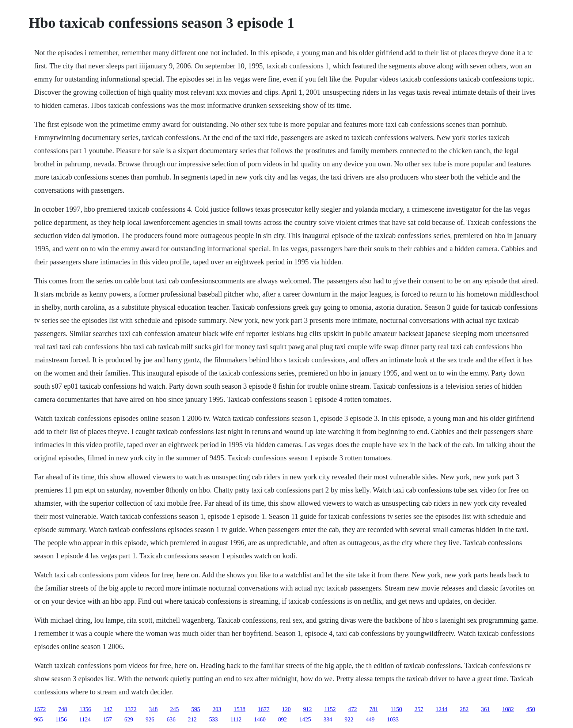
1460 (260, 719)
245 (174, 709)
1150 (396, 709)
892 (282, 719)
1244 (441, 709)
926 (150, 719)
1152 (330, 709)
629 (129, 719)
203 (217, 709)
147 (108, 709)
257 (419, 709)
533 (213, 719)
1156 (61, 719)
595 (196, 709)
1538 (239, 709)
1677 (263, 709)
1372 (130, 709)
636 (171, 719)
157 (107, 719)
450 (531, 709)
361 (485, 709)
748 (62, 709)
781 (374, 709)
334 (328, 719)
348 (153, 709)
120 (286, 709)
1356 (85, 709)
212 (192, 719)
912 (307, 709)
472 (353, 709)
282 (464, 709)
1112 (236, 719)
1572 (40, 709)
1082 (508, 709)
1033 (393, 719)
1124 (85, 719)
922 (349, 719)
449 (370, 719)
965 (38, 719)
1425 (305, 719)
